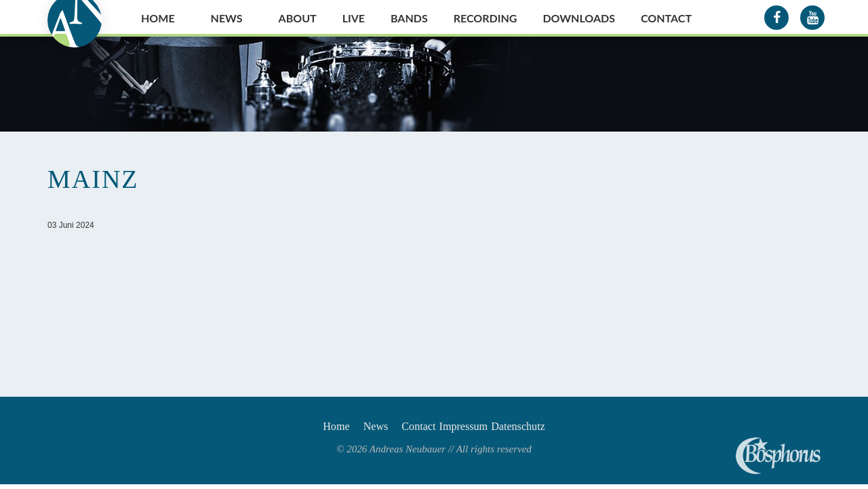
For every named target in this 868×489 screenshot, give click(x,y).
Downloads (579, 18)
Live (354, 18)
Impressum (475, 429)
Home (158, 18)
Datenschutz (546, 429)
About (298, 18)
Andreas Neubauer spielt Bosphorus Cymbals (778, 456)
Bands (409, 18)
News (227, 18)
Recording (486, 18)
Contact (666, 18)
